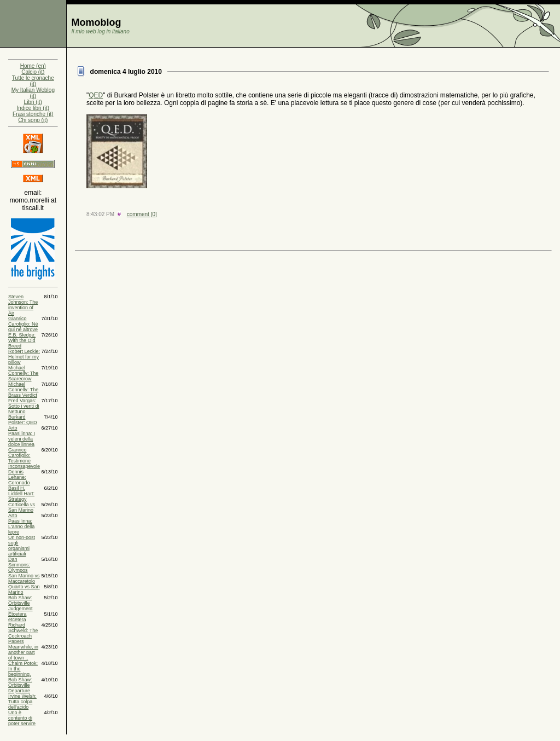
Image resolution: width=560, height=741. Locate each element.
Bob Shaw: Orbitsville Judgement (21, 603)
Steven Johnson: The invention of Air (23, 305)
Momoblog (97, 22)
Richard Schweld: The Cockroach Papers (23, 633)
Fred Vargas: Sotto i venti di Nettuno (24, 406)
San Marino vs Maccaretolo (24, 578)
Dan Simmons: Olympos (19, 565)
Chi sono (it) (33, 120)
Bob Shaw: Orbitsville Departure (20, 685)
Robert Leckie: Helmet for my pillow (24, 357)
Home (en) (33, 66)
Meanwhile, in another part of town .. (23, 652)
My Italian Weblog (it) (33, 93)
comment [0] (142, 214)
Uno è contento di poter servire (22, 718)
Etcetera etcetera (17, 617)
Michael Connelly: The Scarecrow (23, 373)
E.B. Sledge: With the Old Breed (22, 340)
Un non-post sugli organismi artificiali (22, 546)
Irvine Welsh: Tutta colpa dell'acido (22, 702)
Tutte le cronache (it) (33, 81)
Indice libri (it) (33, 108)
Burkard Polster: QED (23, 420)
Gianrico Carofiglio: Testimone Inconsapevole (24, 458)
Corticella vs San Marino (22, 507)
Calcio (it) (33, 72)
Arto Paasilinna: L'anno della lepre (21, 524)
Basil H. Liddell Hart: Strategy (21, 494)
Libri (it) (33, 102)
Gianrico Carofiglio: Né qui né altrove (23, 324)
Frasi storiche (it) (33, 114)
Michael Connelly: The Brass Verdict (23, 390)
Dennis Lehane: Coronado (19, 477)
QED (96, 95)
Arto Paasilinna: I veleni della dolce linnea (22, 436)
